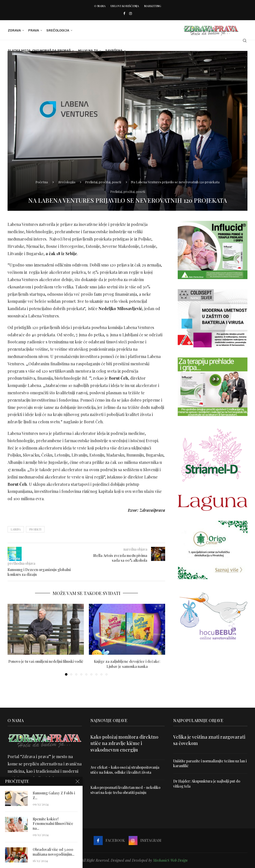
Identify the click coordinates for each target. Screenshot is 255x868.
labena (16, 529)
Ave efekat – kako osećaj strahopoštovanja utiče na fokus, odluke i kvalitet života (125, 770)
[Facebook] (124, 13)
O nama (100, 6)
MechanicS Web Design (170, 860)
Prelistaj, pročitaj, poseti (103, 182)
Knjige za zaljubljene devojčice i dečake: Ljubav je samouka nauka (127, 664)
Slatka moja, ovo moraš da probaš (39, 51)
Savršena (114, 51)
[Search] (245, 41)
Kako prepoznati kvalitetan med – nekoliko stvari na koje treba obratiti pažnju (125, 790)
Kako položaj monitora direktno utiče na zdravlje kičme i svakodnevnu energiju (124, 743)
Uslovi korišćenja (125, 6)
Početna (42, 182)
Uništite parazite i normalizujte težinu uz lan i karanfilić (210, 764)
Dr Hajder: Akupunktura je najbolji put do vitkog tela (207, 784)
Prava (33, 30)
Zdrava (14, 30)
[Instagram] (131, 13)
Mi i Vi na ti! (88, 51)
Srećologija (58, 30)
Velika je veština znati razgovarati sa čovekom (209, 740)
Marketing (153, 6)
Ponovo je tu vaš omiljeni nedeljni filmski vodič (46, 661)
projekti (35, 529)
